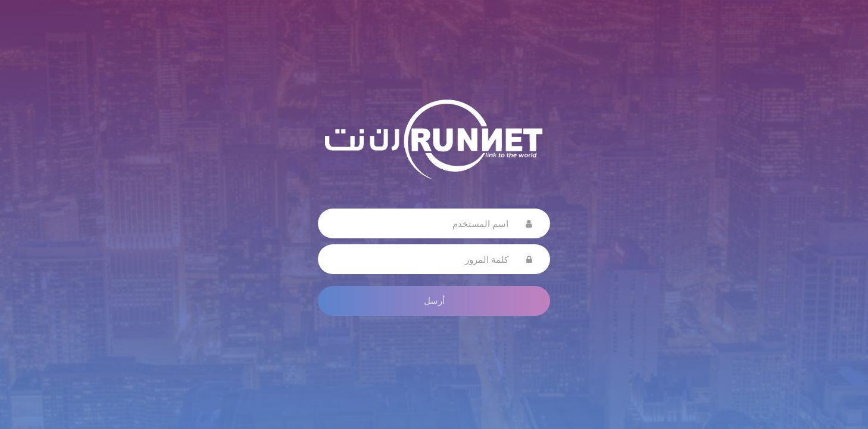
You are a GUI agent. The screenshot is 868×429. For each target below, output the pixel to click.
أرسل (434, 301)
